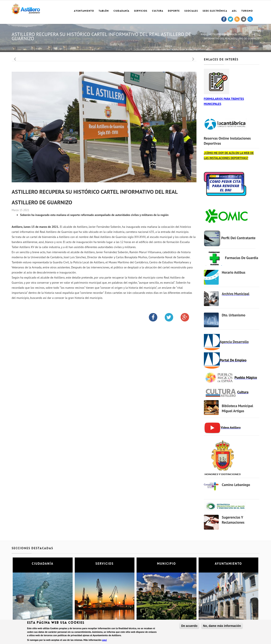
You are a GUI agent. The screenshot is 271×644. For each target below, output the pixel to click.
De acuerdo (189, 626)
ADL (234, 11)
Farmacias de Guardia (242, 258)
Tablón (104, 11)
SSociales (191, 11)
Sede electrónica (215, 11)
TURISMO (247, 11)
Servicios (141, 11)
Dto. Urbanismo (234, 315)
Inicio (204, 34)
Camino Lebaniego (236, 485)
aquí (104, 640)
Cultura (158, 11)
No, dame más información (222, 626)
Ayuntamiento (84, 11)
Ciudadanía (121, 11)
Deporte (174, 11)
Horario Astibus (234, 272)
